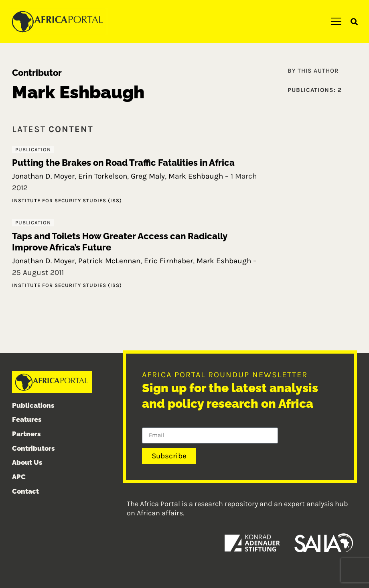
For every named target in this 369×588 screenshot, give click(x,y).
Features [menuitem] (27, 419)
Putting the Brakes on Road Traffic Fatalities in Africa (123, 163)
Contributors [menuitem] (33, 448)
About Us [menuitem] (27, 463)
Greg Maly (148, 176)
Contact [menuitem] (25, 491)
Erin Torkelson (103, 176)
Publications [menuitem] (33, 405)
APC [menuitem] (19, 477)
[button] (354, 22)
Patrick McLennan (109, 261)
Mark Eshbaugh (196, 176)
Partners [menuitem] (26, 434)
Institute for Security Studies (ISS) (67, 200)
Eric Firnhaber (168, 261)
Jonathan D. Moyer (43, 176)
